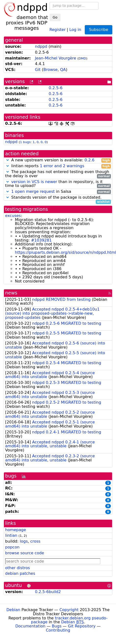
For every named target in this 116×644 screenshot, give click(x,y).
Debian (13, 610)
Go (55, 17)
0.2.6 (90, 160)
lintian (11, 535)
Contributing (58, 630)
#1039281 (41, 240)
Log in (75, 29)
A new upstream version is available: (58, 160)
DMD (82, 58)
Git (38, 70)
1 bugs (25, 142)
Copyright (69, 610)
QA (63, 70)
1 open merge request (33, 191)
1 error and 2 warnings (62, 166)
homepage (16, 530)
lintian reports (58, 166)
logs (24, 541)
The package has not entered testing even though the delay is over (58, 174)
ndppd (41, 46)
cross (35, 541)
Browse (50, 70)
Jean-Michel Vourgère (56, 58)
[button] (8, 160)
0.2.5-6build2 (48, 592)
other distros (17, 568)
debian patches (20, 573)
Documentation (30, 626)
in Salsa (58, 192)
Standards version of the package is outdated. (58, 198)
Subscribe (99, 30)
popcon (12, 547)
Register (58, 29)
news (11, 293)
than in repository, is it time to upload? (58, 184)
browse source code (25, 553)
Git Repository (82, 626)
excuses (13, 216)
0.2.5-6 (56, 88)
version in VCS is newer (34, 182)
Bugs (57, 626)
